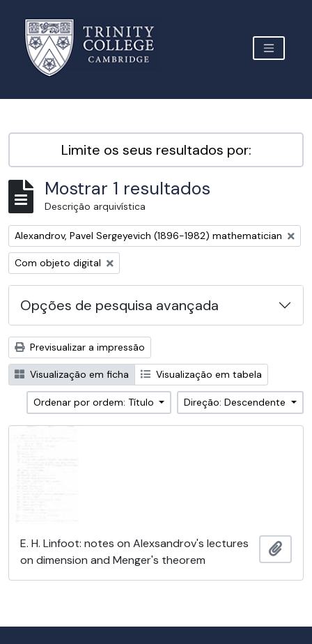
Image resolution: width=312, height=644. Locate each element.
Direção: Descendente (236, 402)
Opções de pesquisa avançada (119, 305)
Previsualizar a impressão (80, 347)
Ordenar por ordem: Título (95, 402)
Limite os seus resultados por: (156, 150)
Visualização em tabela (201, 374)
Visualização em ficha (72, 374)
